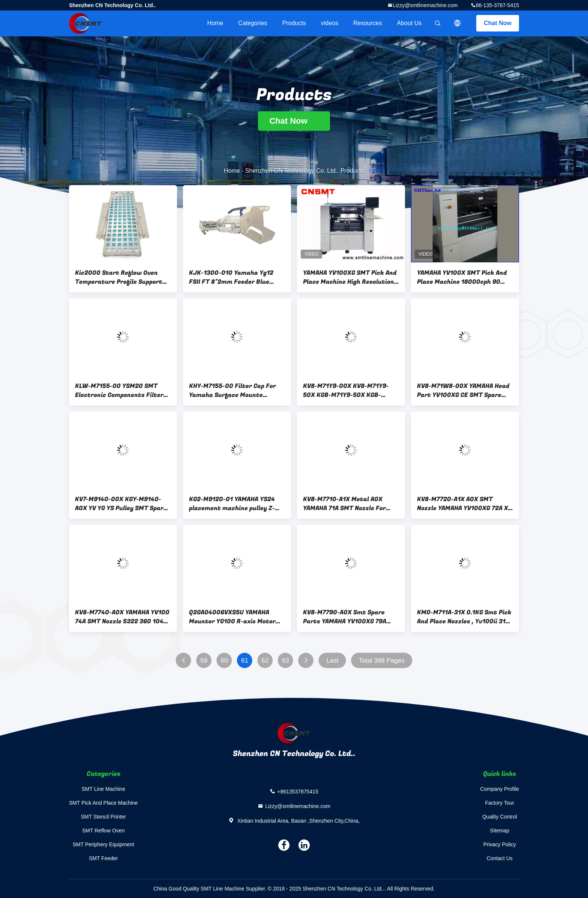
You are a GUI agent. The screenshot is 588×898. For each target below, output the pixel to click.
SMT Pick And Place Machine (103, 803)
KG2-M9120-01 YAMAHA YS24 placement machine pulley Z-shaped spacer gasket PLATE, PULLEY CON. (233, 504)
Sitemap (500, 831)
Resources (367, 23)
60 (224, 661)
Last (332, 661)
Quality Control (500, 817)
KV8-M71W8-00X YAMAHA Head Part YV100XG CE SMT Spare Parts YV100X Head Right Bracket (463, 391)
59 (204, 661)
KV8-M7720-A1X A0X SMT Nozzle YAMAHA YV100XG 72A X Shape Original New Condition (463, 504)
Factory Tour (499, 803)
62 (265, 661)
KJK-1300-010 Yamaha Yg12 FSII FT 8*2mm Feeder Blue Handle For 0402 (231, 277)
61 (245, 661)
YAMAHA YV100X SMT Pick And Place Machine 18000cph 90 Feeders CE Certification (462, 277)
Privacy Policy (500, 844)
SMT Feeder (103, 858)
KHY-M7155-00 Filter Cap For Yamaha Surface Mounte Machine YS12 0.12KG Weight (232, 391)
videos (330, 23)
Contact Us (500, 858)
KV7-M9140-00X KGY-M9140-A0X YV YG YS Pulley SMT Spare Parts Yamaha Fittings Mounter (121, 504)
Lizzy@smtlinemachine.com (425, 5)
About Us (409, 23)
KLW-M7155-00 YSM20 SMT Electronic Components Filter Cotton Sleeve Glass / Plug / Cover (119, 391)
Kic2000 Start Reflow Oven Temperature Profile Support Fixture (119, 277)
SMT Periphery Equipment (103, 844)
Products (294, 23)
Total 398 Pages (382, 661)
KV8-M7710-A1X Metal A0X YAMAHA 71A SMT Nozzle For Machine (344, 504)
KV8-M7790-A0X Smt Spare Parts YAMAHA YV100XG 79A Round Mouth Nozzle (345, 617)
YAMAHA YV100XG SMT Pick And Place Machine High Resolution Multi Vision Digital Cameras (350, 277)
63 (286, 661)
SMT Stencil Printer (103, 817)
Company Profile (500, 789)
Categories (253, 23)
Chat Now (498, 23)
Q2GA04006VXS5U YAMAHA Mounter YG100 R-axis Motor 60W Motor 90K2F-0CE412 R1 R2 (233, 617)
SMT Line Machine (103, 789)
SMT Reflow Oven (103, 831)
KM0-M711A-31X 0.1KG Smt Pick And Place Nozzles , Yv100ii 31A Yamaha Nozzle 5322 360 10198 (464, 617)
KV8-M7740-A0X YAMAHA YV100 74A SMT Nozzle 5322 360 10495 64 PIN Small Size (123, 617)
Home (215, 23)
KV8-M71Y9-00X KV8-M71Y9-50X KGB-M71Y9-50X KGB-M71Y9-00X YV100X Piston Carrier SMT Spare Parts (346, 391)
